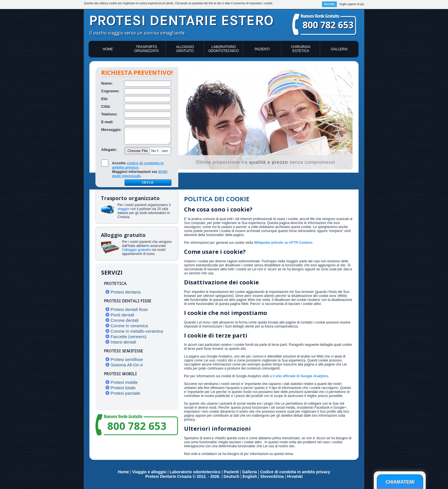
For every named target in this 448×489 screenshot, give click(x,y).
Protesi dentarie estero (181, 20)
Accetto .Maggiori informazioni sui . (140, 169)
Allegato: (109, 150)
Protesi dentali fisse (129, 309)
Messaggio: (111, 130)
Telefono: (109, 114)
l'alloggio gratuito (136, 250)
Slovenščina (272, 476)
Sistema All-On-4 (127, 365)
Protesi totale (123, 388)
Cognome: (110, 91)
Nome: (107, 83)
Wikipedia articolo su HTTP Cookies (283, 243)
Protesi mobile (124, 382)
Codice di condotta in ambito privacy (295, 472)
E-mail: (107, 122)
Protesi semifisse (127, 359)
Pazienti (262, 49)
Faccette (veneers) (128, 337)
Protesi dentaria (126, 292)
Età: (105, 99)
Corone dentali (125, 320)
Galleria (339, 49)
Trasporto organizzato (147, 49)
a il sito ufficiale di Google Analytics (299, 376)
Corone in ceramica (129, 326)
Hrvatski (295, 476)
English (250, 476)
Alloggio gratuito (185, 49)
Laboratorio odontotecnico (223, 49)
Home (108, 49)
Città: (106, 106)
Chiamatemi (400, 482)
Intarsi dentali (123, 342)
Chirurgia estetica (301, 49)
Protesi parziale (125, 393)
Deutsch (231, 476)
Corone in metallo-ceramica (137, 331)
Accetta (329, 4)
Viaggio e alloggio (150, 472)
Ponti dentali (122, 315)
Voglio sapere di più (352, 4)
